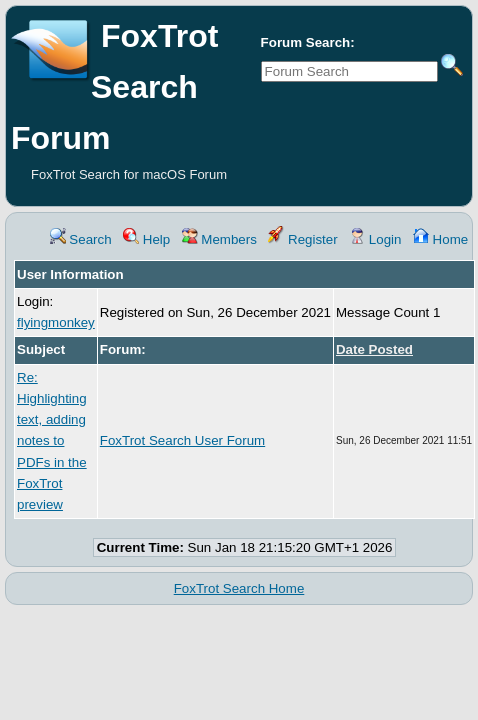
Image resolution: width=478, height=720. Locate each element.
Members (219, 239)
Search (81, 239)
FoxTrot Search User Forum (182, 440)
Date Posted (374, 349)
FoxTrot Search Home (239, 588)
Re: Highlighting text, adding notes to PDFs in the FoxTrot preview (52, 441)
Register (302, 239)
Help (146, 239)
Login (375, 239)
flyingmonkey (56, 322)
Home (440, 239)
